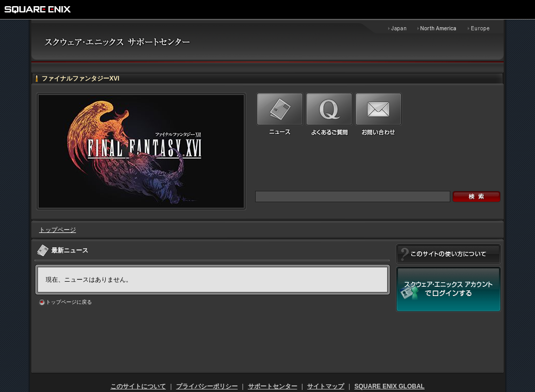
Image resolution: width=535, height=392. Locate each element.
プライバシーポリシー (207, 386)
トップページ (58, 230)
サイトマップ (326, 386)
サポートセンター (273, 386)
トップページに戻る (69, 302)
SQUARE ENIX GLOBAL (389, 386)
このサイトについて (138, 386)
